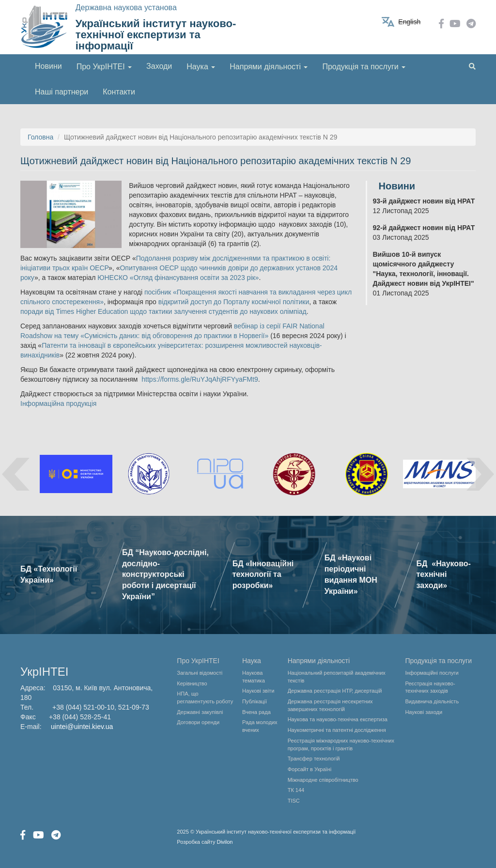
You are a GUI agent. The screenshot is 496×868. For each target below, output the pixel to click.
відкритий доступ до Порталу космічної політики (234, 302)
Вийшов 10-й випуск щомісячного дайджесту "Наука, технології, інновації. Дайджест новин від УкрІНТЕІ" (424, 269)
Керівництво (192, 683)
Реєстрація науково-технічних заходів (430, 687)
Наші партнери (62, 92)
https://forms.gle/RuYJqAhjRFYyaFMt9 (200, 379)
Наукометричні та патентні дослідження (337, 730)
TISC (294, 801)
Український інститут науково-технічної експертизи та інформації (156, 35)
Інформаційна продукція (58, 403)
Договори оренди (198, 722)
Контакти (119, 92)
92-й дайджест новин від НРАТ (424, 228)
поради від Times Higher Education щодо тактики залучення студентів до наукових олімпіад (163, 311)
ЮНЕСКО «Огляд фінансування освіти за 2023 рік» (178, 278)
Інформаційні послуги (432, 673)
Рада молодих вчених (260, 726)
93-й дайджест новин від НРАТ (424, 201)
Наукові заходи (424, 712)
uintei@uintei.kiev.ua (82, 727)
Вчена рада (256, 712)
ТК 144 (296, 790)
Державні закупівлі (200, 712)
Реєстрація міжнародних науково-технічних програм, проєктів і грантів (341, 744)
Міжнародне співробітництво (323, 780)
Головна (40, 137)
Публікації (255, 701)
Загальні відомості (200, 673)
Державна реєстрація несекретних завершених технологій (330, 705)
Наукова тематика (254, 677)
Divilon (225, 842)
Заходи (159, 66)
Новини (48, 66)
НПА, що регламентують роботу (205, 697)
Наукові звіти (258, 691)
